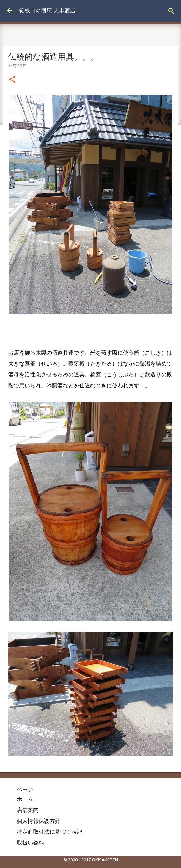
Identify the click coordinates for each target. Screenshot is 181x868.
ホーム (25, 799)
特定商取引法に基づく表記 (50, 832)
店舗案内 (28, 810)
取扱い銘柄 (30, 843)
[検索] (171, 11)
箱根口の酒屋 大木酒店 (47, 11)
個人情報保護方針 (39, 821)
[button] (12, 80)
